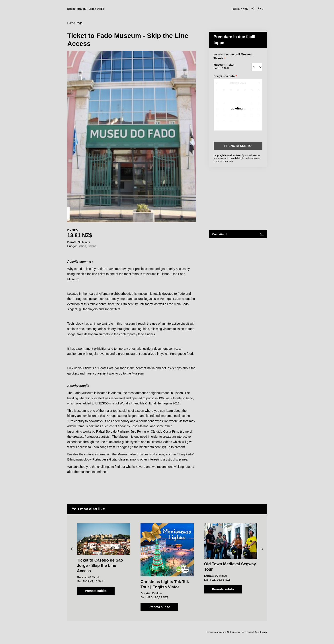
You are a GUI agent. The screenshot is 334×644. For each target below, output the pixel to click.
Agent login (261, 632)
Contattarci (220, 234)
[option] (104, 559)
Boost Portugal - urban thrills (86, 9)
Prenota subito (96, 591)
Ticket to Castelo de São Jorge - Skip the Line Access (100, 566)
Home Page (75, 23)
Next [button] (262, 549)
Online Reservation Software (221, 632)
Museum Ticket (227, 66)
